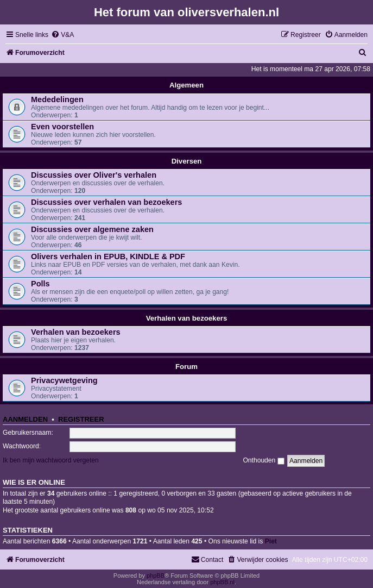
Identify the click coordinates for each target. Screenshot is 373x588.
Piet (271, 541)
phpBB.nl (222, 582)
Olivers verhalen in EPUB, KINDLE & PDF (108, 257)
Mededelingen (57, 99)
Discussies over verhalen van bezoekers (106, 202)
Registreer (81, 419)
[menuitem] (62, 35)
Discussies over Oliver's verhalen (94, 175)
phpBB (156, 576)
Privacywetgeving (64, 380)
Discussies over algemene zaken (92, 229)
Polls (40, 284)
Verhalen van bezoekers (187, 318)
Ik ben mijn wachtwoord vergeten (51, 460)
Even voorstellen (62, 127)
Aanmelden (25, 419)
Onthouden (263, 460)
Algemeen (186, 85)
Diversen (187, 161)
